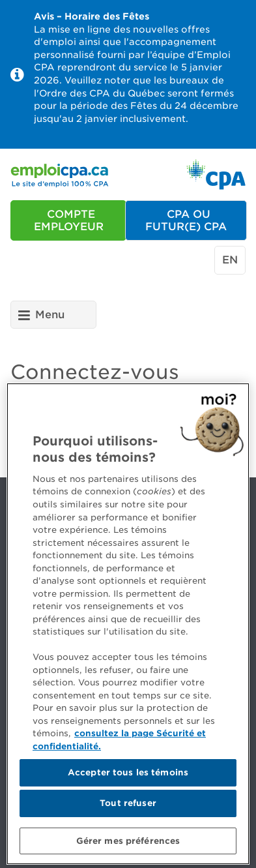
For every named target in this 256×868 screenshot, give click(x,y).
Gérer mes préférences (128, 844)
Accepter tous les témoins (128, 776)
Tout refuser (128, 806)
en (230, 260)
